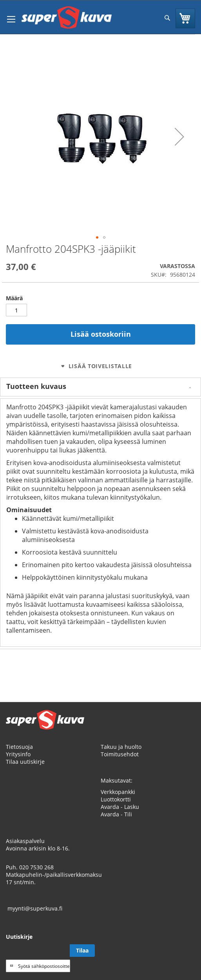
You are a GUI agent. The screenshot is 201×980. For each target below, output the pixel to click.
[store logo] (67, 17)
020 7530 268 (36, 867)
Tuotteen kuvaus (36, 386)
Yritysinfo (18, 754)
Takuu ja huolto (121, 747)
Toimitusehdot (120, 754)
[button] (179, 137)
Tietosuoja (19, 747)
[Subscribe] (82, 951)
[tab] (100, 387)
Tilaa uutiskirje (25, 762)
